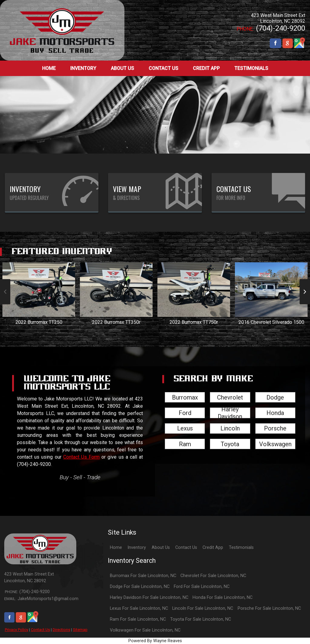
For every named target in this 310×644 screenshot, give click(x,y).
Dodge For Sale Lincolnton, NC (140, 587)
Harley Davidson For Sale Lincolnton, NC (149, 598)
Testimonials (241, 548)
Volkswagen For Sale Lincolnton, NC (145, 630)
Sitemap (80, 630)
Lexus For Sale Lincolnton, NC (139, 608)
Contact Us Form (81, 457)
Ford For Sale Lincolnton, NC (202, 587)
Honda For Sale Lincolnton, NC (223, 598)
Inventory (137, 548)
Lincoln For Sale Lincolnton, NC (203, 608)
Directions (61, 630)
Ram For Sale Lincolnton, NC (138, 619)
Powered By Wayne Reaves (155, 641)
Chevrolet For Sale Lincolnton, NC (213, 576)
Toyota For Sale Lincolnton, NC (201, 619)
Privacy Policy (16, 630)
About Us (161, 548)
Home (116, 548)
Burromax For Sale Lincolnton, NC (143, 576)
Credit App (213, 548)
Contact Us (40, 630)
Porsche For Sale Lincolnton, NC (269, 608)
